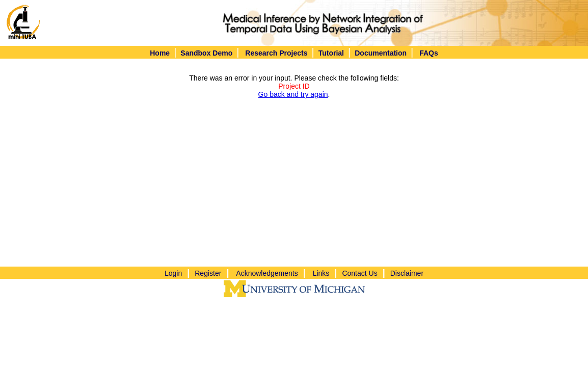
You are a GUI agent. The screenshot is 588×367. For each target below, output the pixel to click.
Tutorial (331, 53)
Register (208, 273)
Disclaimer (407, 273)
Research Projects (276, 53)
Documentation (381, 53)
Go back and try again (293, 94)
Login (173, 273)
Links (321, 273)
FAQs (429, 53)
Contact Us (359, 273)
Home (160, 53)
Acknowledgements (267, 273)
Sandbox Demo (206, 53)
